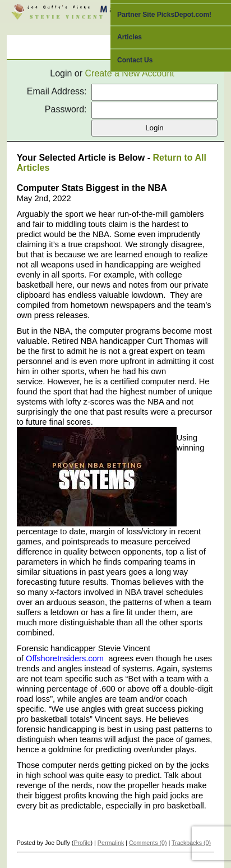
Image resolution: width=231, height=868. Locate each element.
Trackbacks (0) (191, 843)
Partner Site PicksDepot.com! (164, 15)
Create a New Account (130, 73)
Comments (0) (148, 843)
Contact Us (135, 60)
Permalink (111, 843)
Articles (130, 37)
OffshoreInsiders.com (65, 658)
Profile (82, 843)
